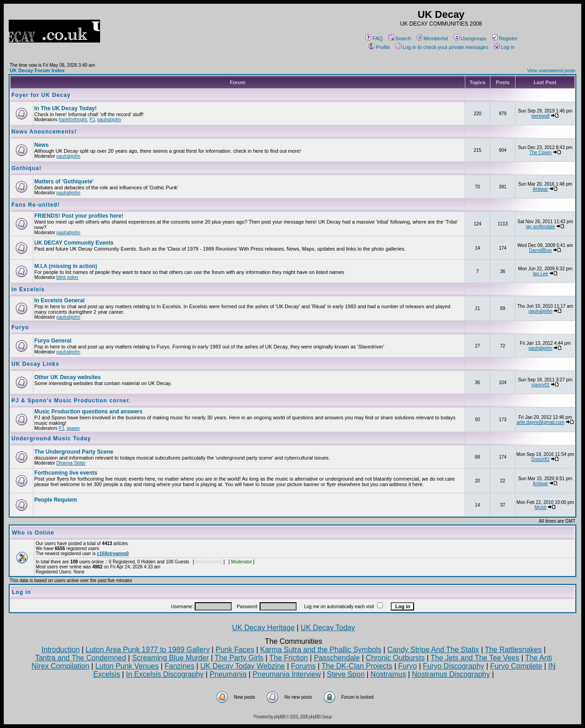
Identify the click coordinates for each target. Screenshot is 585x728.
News (41, 145)
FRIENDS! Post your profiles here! (79, 216)
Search (400, 38)
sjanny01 (540, 385)
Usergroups (470, 38)
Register (505, 38)
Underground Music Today (51, 439)
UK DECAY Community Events (74, 243)
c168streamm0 (113, 554)
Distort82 (541, 459)
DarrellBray (541, 250)
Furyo (20, 327)
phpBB (279, 717)
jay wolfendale (540, 227)
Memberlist (433, 38)
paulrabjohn (109, 120)
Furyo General (53, 341)
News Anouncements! (44, 132)
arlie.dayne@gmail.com (540, 422)
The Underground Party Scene (74, 452)
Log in (504, 47)
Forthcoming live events (66, 473)
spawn (73, 428)
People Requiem (56, 500)
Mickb (540, 507)
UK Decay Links (35, 364)
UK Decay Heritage (263, 628)
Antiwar (540, 189)
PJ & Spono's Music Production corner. (71, 401)
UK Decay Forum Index (37, 70)
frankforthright (73, 120)
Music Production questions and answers (88, 412)
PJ (92, 120)
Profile (379, 47)
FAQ (374, 38)
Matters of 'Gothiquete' (64, 182)
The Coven (540, 153)
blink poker (67, 277)
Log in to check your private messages (442, 47)
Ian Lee (540, 274)
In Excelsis (28, 289)
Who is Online (33, 533)
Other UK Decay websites (67, 377)
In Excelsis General (59, 300)
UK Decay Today (328, 628)
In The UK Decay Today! (65, 108)
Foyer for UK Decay (41, 95)
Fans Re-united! (36, 205)
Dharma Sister (71, 463)
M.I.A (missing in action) (66, 266)
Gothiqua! (27, 168)
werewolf (540, 116)
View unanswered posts (551, 71)
